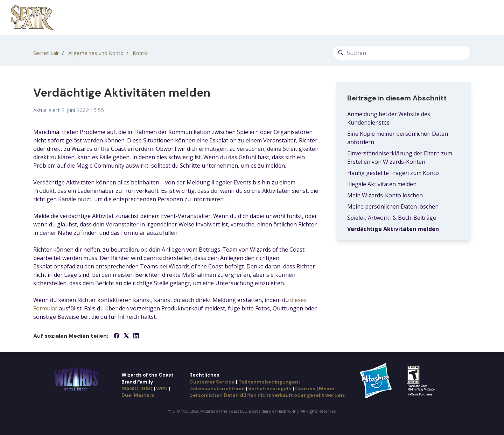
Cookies (305, 388)
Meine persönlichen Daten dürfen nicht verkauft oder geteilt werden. (267, 392)
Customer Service (212, 382)
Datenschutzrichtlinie (217, 388)
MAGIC (130, 388)
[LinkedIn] (136, 336)
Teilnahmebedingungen (268, 382)
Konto (140, 53)
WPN (162, 388)
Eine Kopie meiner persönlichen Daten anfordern (398, 138)
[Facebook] (117, 336)
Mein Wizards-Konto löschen (385, 195)
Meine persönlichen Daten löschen (393, 206)
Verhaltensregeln (270, 388)
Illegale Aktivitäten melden (382, 184)
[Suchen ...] (402, 53)
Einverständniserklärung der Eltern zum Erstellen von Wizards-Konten (400, 157)
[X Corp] (126, 336)
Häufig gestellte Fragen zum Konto (393, 173)
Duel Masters (138, 395)
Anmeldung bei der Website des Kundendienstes (389, 118)
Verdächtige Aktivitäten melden (393, 229)
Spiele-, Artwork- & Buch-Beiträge (392, 218)
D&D (147, 388)
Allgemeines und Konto (96, 53)
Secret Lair (46, 53)
